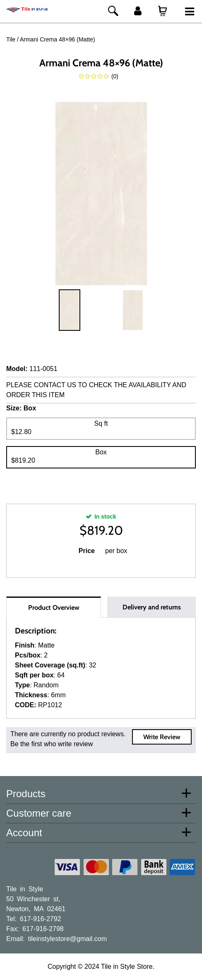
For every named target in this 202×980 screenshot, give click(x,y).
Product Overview (54, 608)
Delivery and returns (152, 607)
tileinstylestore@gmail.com (67, 938)
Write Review (162, 737)
